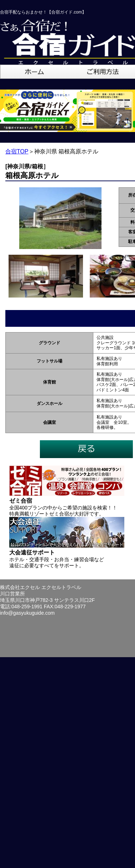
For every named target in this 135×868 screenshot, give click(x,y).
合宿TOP (17, 151)
